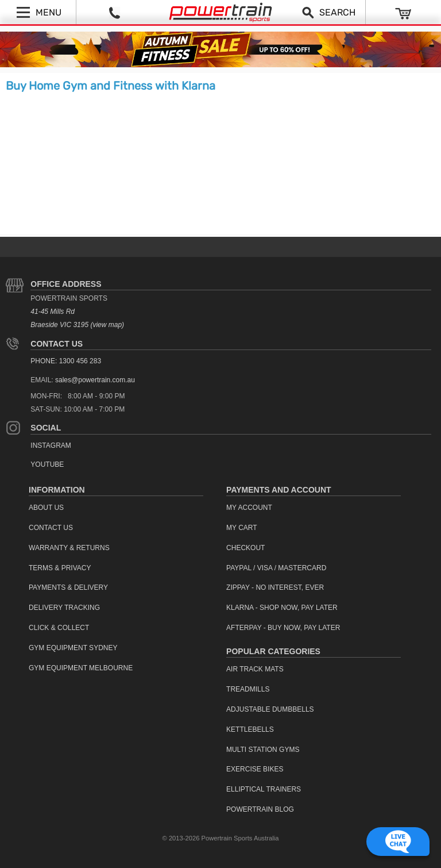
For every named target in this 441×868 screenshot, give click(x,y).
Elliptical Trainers (264, 789)
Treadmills (248, 689)
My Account (249, 508)
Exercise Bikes (255, 769)
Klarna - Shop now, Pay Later (282, 608)
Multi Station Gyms (263, 750)
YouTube (47, 464)
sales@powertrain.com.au (95, 380)
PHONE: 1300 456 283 (66, 361)
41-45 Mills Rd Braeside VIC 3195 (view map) (77, 318)
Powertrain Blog (260, 809)
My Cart (242, 528)
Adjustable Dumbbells (270, 709)
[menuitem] (116, 508)
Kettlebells (250, 729)
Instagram (51, 445)
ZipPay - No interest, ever (275, 587)
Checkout (245, 548)
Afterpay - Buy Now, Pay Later (283, 628)
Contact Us (57, 344)
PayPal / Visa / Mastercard (276, 568)
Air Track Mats (255, 669)
